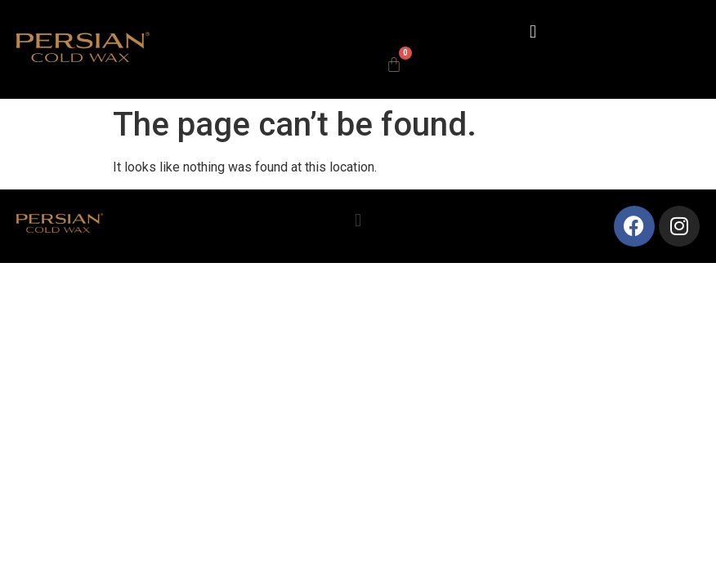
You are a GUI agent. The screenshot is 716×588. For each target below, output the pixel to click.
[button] (533, 31)
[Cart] (394, 65)
